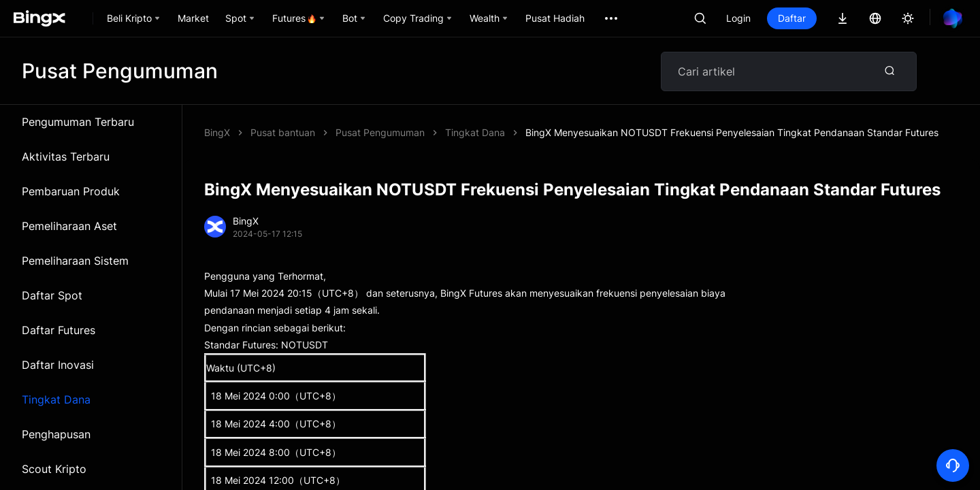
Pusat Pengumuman (380, 132)
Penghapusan (56, 434)
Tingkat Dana (56, 399)
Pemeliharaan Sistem (75, 261)
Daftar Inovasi (58, 365)
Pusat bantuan (283, 132)
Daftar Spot (52, 295)
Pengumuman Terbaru (78, 122)
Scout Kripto (54, 469)
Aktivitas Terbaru (66, 157)
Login (738, 18)
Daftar (792, 18)
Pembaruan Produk (71, 191)
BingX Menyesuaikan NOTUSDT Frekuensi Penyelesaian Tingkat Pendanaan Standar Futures (732, 132)
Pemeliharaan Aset (69, 226)
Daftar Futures (59, 330)
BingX (217, 132)
